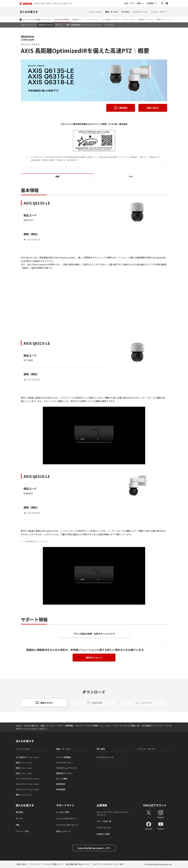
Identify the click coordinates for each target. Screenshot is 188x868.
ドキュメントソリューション (28, 789)
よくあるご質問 (63, 812)
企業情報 (102, 805)
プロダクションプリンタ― (67, 768)
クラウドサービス (93, 19)
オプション (59, 25)
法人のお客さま (29, 12)
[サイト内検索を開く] (162, 3)
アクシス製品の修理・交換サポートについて (94, 634)
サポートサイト (65, 805)
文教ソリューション (24, 773)
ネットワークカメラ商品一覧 (127, 726)
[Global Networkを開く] (167, 3)
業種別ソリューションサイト (167, 19)
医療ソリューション (24, 768)
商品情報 (19, 812)
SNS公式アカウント (155, 805)
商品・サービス (112, 12)
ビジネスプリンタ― (64, 763)
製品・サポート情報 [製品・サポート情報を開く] (133, 3)
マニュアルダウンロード (66, 818)
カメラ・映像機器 (65, 726)
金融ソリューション (24, 763)
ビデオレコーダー (129, 19)
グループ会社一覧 (104, 821)
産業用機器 (61, 789)
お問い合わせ (153, 108)
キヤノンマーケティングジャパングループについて (113, 813)
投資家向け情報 (103, 834)
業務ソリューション (24, 795)
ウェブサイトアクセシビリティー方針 (108, 864)
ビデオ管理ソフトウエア (111, 19)
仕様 (131, 176)
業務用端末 (61, 784)
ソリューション (95, 12)
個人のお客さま (25, 805)
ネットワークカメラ (62, 19)
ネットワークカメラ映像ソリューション (37, 20)
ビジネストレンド (140, 12)
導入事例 (125, 12)
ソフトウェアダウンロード (67, 825)
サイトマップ (35, 864)
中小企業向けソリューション (28, 757)
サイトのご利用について (53, 864)
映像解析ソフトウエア (146, 19)
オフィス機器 (62, 779)
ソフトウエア (109, 25)
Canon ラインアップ (28, 25)
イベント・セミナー (159, 12)
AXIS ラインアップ (46, 25)
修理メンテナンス (63, 831)
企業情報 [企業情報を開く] (150, 3)
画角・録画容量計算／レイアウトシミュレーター (84, 25)
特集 (17, 825)
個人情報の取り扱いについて (78, 864)
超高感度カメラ (78, 19)
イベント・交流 (22, 831)
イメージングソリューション (28, 779)
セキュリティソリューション (27, 784)
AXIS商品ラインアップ (152, 726)
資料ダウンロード (94, 658)
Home (19, 726)
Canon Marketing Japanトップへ (94, 848)
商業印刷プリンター (64, 773)
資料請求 (123, 108)
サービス (19, 818)
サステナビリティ (104, 828)
